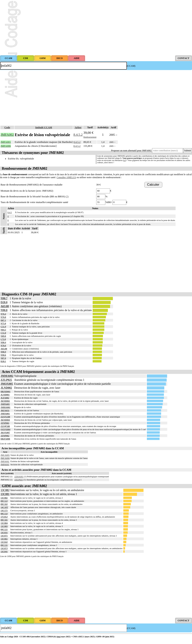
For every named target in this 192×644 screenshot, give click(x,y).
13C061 (4, 539)
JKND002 (5, 401)
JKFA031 (5, 410)
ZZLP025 (6, 380)
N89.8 (3, 336)
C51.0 (3, 333)
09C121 (4, 529)
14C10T (4, 507)
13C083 (4, 526)
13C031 (4, 533)
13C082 (4, 498)
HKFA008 (5, 439)
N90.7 (4, 298)
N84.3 (3, 330)
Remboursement (90, 137)
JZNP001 (5, 423)
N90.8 (4, 310)
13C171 (4, 510)
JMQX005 (7, 384)
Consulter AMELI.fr (66, 177)
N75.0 (3, 323)
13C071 (4, 536)
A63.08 (5, 306)
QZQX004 (5, 429)
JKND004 (5, 420)
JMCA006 (5, 458)
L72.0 (3, 339)
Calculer (153, 185)
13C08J (5, 490)
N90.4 (3, 342)
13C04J (4, 542)
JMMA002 (7, 376)
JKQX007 (5, 432)
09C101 (4, 520)
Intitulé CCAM (44, 127)
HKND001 (6, 391)
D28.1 (3, 361)
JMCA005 (5, 455)
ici (125, 160)
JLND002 (6, 388)
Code (7, 127)
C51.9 (3, 327)
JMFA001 (5, 414)
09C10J (4, 504)
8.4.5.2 (78, 135)
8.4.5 (10, 212)
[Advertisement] (96, 28)
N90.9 (3, 352)
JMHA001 (5, 407)
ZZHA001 (19, 476)
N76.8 (3, 317)
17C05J (4, 517)
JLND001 (5, 395)
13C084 (4, 523)
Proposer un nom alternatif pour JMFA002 (131, 151)
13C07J (4, 548)
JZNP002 (5, 436)
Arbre (78, 127)
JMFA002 (5, 461)
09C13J (4, 514)
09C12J (4, 501)
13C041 (4, 551)
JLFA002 (5, 398)
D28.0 (4, 302)
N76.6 (3, 345)
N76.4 (3, 314)
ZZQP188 (5, 426)
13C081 (5, 494)
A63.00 (4, 349)
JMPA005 (5, 404)
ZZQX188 (5, 417)
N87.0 (3, 358)
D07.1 (3, 320)
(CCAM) (131, 66)
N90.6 (3, 355)
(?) (67, 196)
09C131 (4, 545)
